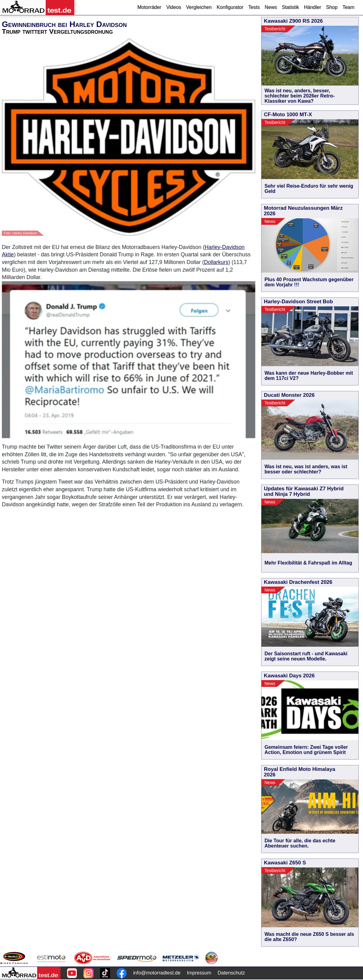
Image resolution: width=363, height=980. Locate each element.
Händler (312, 7)
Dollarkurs (216, 262)
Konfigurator (230, 7)
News (271, 7)
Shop (332, 7)
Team (348, 7)
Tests (254, 7)
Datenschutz (231, 973)
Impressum (199, 973)
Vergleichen (199, 7)
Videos (174, 7)
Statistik (290, 7)
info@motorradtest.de (157, 973)
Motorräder (149, 7)
